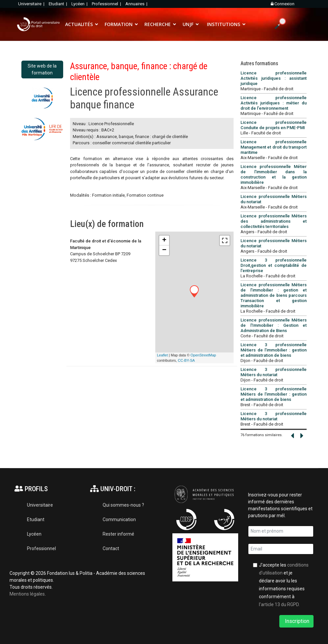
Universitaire (40, 505)
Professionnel (41, 548)
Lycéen (34, 534)
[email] (281, 549)
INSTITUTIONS (224, 24)
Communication (119, 519)
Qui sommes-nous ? (123, 505)
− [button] (164, 250)
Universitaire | (32, 4)
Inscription (296, 621)
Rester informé (118, 534)
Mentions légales (27, 594)
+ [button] (164, 240)
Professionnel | (107, 4)
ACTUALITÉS (79, 24)
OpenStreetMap (203, 355)
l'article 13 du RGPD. (279, 604)
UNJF (188, 24)
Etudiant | (58, 4)
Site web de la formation (42, 69)
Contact (111, 548)
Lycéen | (80, 4)
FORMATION (119, 24)
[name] (281, 531)
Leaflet (162, 355)
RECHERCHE (158, 24)
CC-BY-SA (187, 360)
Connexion (283, 4)
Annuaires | (137, 4)
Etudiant (36, 519)
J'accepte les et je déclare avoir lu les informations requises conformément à (284, 585)
